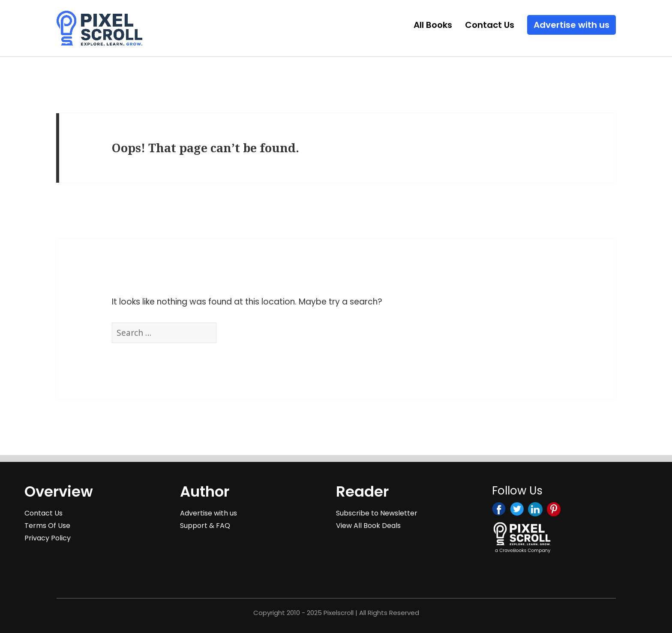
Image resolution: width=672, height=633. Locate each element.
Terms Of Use (47, 526)
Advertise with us (571, 25)
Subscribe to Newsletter (377, 513)
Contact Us (490, 25)
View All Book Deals (368, 526)
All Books (433, 25)
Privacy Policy (48, 538)
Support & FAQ (205, 526)
